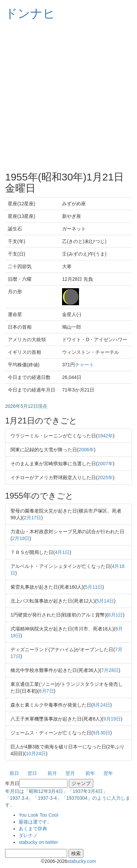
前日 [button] (14, 773)
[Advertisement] (68, 96)
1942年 (105, 436)
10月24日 (36, 753)
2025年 (105, 478)
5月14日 (105, 601)
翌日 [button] (32, 773)
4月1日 (62, 552)
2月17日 (32, 518)
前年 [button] (90, 773)
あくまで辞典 (33, 829)
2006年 (86, 450)
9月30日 (102, 733)
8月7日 (46, 691)
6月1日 (116, 615)
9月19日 (112, 719)
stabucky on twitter (38, 842)
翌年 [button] (108, 773)
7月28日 (110, 670)
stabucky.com (82, 861)
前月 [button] (52, 773)
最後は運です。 (35, 822)
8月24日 (102, 705)
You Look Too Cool (38, 815)
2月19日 (21, 538)
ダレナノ (28, 835)
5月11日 (93, 587)
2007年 (105, 464)
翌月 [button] (70, 773)
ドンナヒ (30, 13)
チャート (84, 365)
